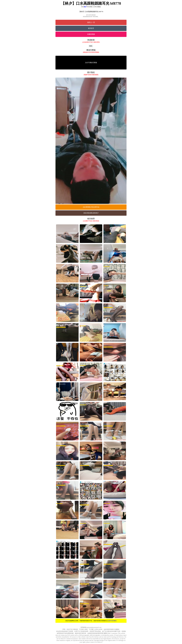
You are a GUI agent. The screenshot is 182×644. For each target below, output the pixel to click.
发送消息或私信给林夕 (91, 213)
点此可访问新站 (112, 621)
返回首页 (91, 28)
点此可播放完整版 (91, 63)
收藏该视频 (91, 34)
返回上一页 (91, 22)
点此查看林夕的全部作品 (91, 207)
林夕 (85, 7)
